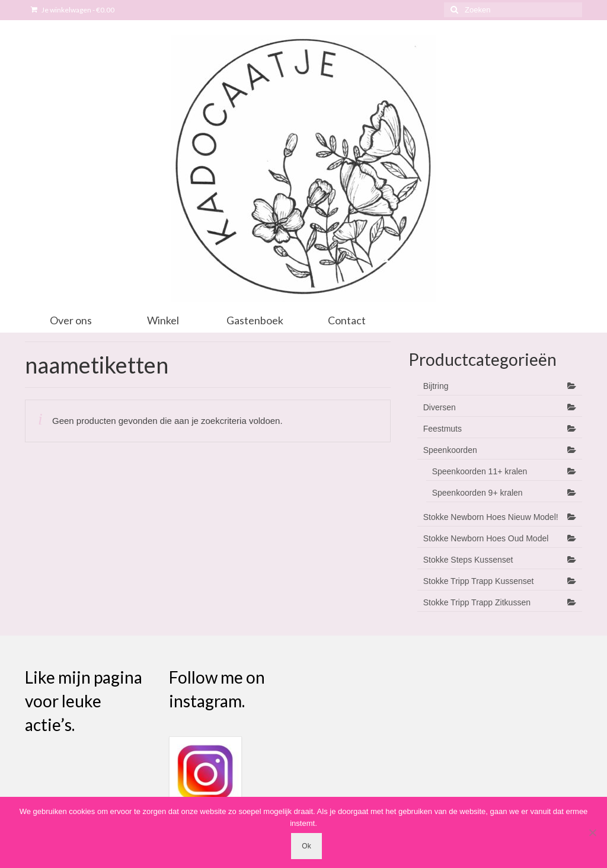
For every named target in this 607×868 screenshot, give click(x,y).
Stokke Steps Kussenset (468, 560)
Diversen (440, 407)
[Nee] (592, 832)
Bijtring (436, 386)
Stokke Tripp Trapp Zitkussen (477, 602)
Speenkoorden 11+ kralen (480, 471)
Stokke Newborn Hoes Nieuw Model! (491, 517)
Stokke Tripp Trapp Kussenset (479, 581)
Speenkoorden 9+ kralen (477, 493)
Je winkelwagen (73, 10)
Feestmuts (443, 429)
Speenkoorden (450, 450)
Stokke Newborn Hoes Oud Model (486, 538)
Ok (306, 846)
